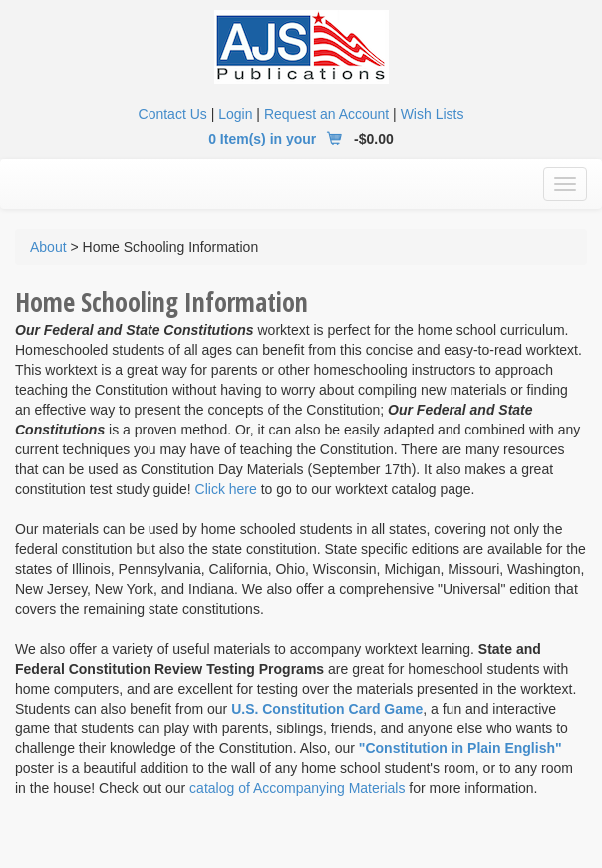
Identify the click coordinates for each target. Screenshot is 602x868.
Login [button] (235, 114)
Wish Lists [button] (433, 114)
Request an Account (326, 114)
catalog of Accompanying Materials (297, 788)
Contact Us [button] (173, 114)
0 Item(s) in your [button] (279, 139)
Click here (226, 489)
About (48, 247)
